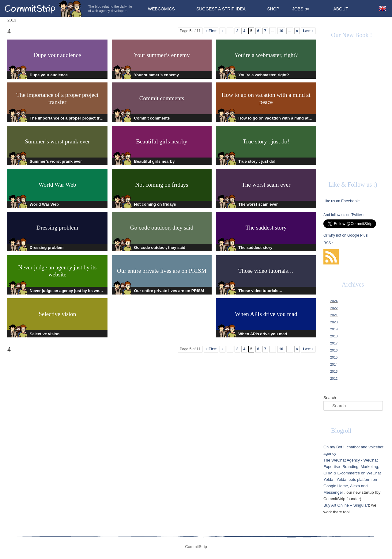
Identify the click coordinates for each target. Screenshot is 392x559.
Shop (273, 9)
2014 (334, 364)
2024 (334, 301)
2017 (334, 343)
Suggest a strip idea (221, 9)
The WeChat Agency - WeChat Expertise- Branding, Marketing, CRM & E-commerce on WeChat (352, 467)
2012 (334, 378)
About (341, 9)
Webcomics (161, 9)
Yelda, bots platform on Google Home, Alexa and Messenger (350, 486)
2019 (334, 329)
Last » (308, 31)
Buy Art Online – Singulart (346, 505)
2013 (334, 371)
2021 (334, 315)
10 (281, 31)
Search (330, 398)
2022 (334, 308)
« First (211, 31)
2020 (334, 322)
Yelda (328, 479)
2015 (334, 357)
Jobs (298, 9)
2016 (334, 350)
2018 (334, 336)
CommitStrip (43, 8)
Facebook (350, 201)
